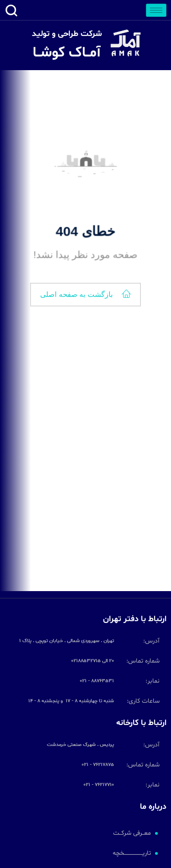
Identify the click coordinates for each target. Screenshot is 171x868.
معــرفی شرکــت (132, 833)
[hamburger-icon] (156, 10)
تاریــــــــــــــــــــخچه (132, 853)
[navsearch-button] (11, 13)
